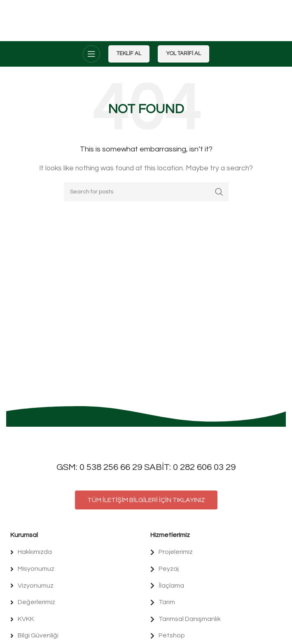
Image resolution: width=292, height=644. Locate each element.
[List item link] (76, 552)
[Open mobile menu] (91, 54)
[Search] (146, 192)
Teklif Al (129, 53)
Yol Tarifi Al (183, 53)
